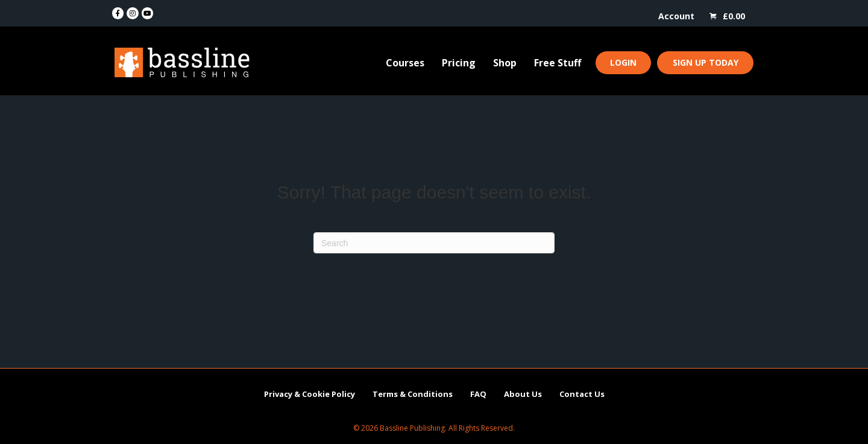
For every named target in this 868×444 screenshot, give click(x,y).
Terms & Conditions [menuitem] (413, 394)
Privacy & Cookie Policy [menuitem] (310, 394)
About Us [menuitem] (523, 394)
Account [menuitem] (676, 16)
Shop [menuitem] (505, 63)
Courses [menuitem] (405, 63)
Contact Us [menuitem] (582, 394)
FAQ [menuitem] (478, 394)
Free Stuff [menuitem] (558, 63)
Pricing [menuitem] (459, 63)
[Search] (434, 243)
